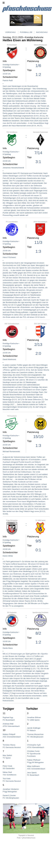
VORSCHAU (11, 32)
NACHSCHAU (42, 32)
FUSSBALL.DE (26, 32)
